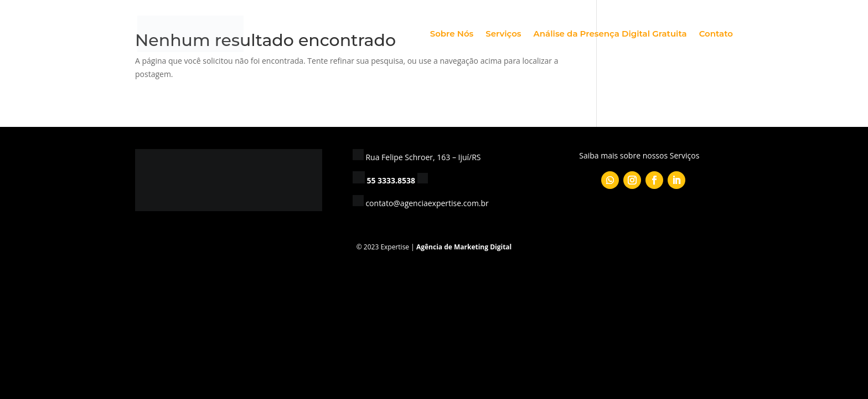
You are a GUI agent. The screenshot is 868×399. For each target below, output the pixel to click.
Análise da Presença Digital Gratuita (610, 34)
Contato (716, 34)
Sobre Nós (452, 34)
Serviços (503, 34)
